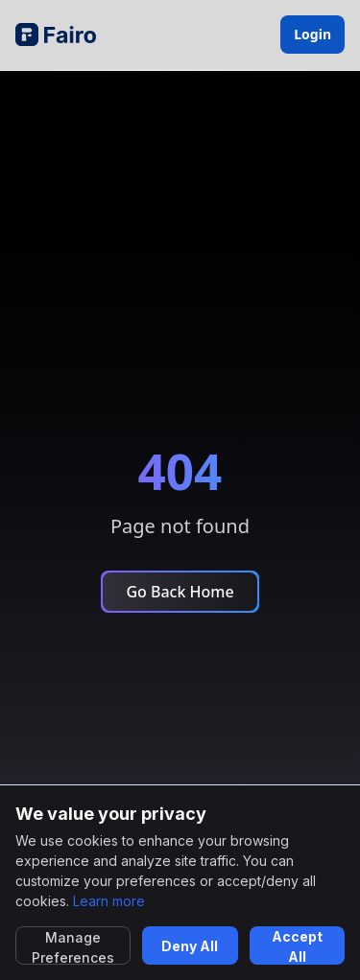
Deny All (190, 946)
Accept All (297, 946)
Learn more (109, 901)
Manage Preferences (73, 947)
